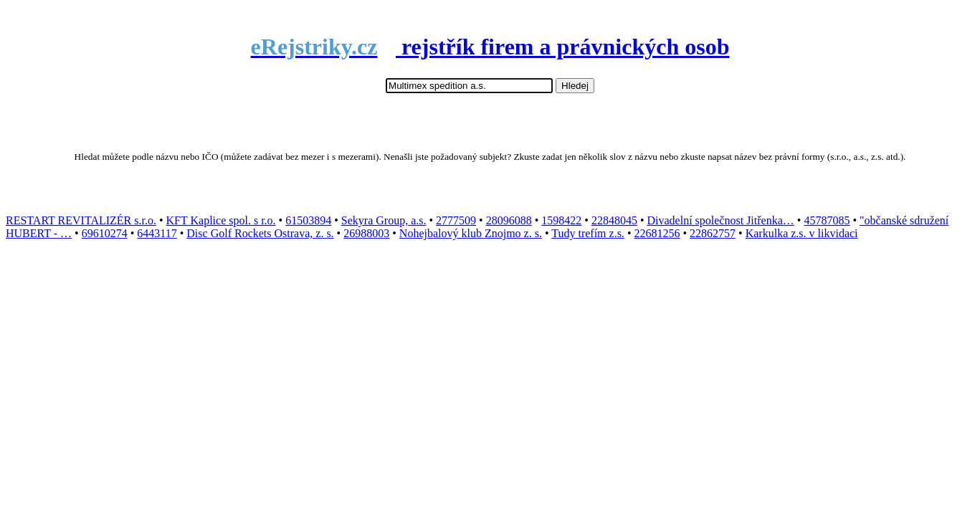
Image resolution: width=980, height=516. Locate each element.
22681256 (657, 233)
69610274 (105, 233)
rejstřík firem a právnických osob (490, 47)
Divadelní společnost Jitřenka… (721, 220)
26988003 (366, 233)
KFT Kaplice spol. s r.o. (221, 220)
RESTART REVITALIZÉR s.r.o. (81, 220)
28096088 (509, 220)
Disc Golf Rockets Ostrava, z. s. (260, 233)
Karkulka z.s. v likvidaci (802, 233)
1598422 (561, 220)
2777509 (456, 220)
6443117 (157, 233)
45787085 (827, 220)
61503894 (308, 220)
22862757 (713, 233)
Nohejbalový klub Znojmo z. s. (471, 233)
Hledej (575, 86)
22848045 (614, 220)
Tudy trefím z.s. (588, 233)
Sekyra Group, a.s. (384, 220)
